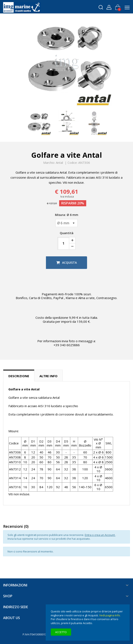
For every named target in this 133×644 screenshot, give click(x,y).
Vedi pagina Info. (110, 615)
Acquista (66, 263)
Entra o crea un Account (100, 535)
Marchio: (49, 163)
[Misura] (66, 223)
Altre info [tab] (48, 376)
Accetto (61, 632)
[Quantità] (63, 243)
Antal (59, 163)
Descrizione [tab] (19, 376)
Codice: (72, 163)
